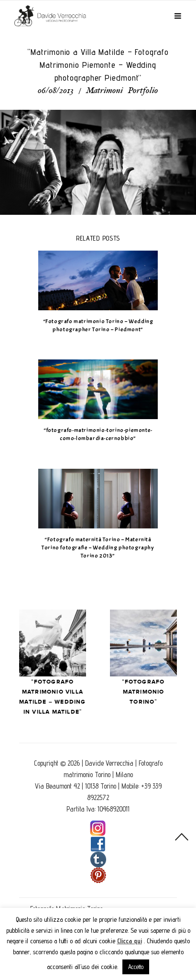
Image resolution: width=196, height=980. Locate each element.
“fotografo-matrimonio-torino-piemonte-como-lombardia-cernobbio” (98, 434)
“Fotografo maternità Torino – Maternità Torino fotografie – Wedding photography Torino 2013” (98, 548)
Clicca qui (130, 941)
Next (143, 643)
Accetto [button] (136, 967)
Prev (53, 643)
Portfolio (143, 91)
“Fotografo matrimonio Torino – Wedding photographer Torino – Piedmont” (98, 325)
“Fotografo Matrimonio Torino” (144, 692)
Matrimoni (104, 91)
